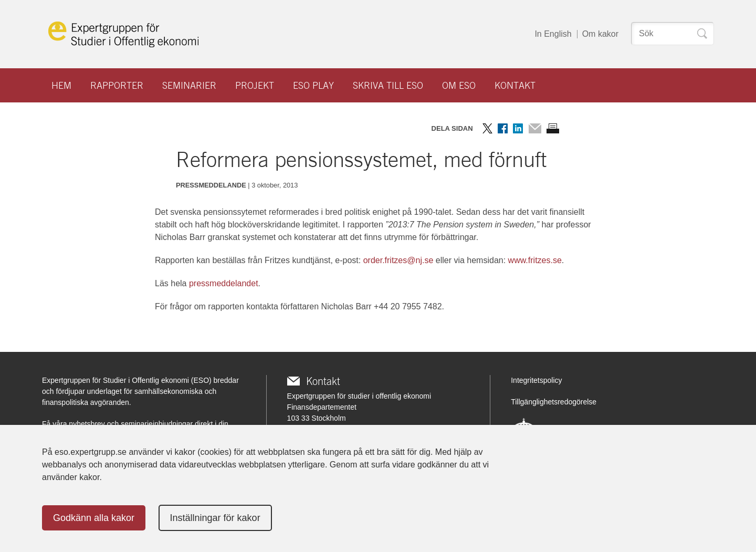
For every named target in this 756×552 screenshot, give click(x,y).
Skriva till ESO (388, 85)
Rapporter (117, 85)
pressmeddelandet (224, 283)
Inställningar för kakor (215, 518)
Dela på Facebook (503, 128)
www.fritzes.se (535, 260)
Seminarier (189, 85)
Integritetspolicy (536, 380)
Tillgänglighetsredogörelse (554, 402)
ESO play (313, 85)
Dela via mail (535, 128)
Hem (61, 85)
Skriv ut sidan (553, 128)
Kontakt (515, 85)
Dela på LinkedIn (518, 128)
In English (553, 34)
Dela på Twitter (487, 128)
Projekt (255, 85)
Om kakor (600, 34)
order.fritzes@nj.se (398, 260)
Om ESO (459, 85)
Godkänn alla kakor (94, 518)
